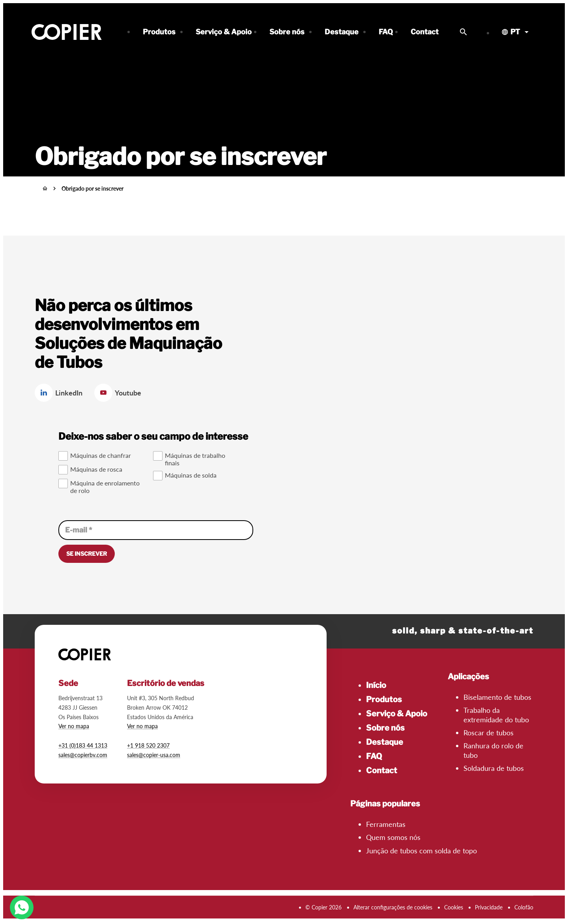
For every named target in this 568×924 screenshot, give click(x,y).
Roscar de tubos (489, 733)
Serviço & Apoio (397, 714)
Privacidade (489, 907)
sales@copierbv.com (83, 755)
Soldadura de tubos (494, 768)
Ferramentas (386, 824)
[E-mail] (156, 530)
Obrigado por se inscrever (92, 188)
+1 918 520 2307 (148, 745)
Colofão (524, 907)
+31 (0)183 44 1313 (83, 745)
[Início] (45, 188)
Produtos (384, 699)
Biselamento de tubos (497, 697)
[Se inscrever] (87, 554)
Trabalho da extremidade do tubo (496, 715)
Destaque (385, 742)
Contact (382, 770)
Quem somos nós (393, 837)
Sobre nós (385, 728)
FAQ (374, 756)
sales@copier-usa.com (154, 755)
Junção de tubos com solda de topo (421, 851)
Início (376, 685)
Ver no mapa (74, 726)
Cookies (454, 907)
